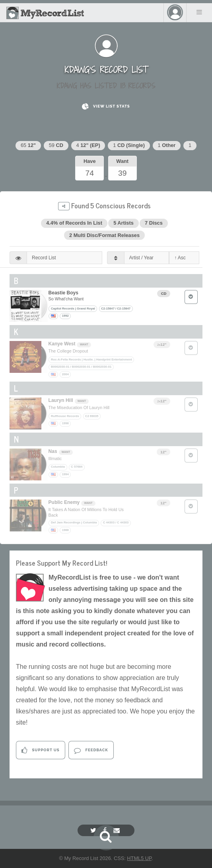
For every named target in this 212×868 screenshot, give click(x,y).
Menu (199, 12)
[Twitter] (94, 830)
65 (28, 145)
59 (56, 145)
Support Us (40, 750)
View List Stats (106, 107)
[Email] (118, 830)
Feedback (91, 750)
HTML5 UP (139, 858)
